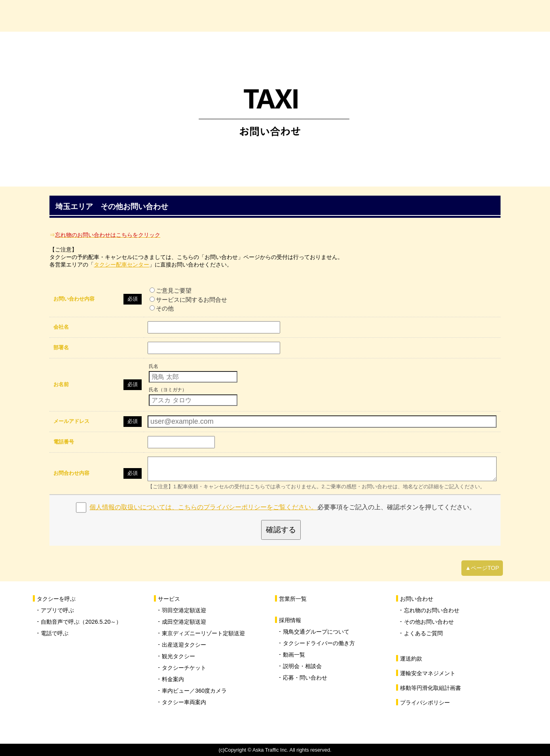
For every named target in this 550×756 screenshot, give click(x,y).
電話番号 (64, 442)
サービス (252, 16)
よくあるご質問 (423, 633)
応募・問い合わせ (305, 678)
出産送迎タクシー (184, 645)
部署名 (61, 348)
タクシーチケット (184, 668)
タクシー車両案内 (184, 702)
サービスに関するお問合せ (188, 300)
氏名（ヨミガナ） (168, 390)
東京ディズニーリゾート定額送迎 (203, 633)
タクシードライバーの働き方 (319, 643)
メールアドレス (71, 421)
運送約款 (411, 659)
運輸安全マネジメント (428, 673)
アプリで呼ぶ (57, 610)
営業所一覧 (331, 16)
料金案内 (173, 679)
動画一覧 (294, 655)
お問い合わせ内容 (74, 299)
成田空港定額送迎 (184, 622)
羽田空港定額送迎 (184, 610)
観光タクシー (178, 656)
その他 (162, 308)
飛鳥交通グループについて (316, 632)
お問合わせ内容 (71, 473)
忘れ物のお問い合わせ (432, 610)
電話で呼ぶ (55, 633)
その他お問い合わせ (429, 622)
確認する (281, 530)
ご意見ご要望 (171, 290)
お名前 (61, 384)
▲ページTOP (482, 568)
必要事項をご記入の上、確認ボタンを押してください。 (283, 507)
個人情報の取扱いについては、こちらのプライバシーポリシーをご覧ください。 (203, 507)
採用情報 (410, 16)
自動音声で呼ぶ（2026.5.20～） (81, 622)
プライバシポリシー (425, 703)
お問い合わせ (489, 16)
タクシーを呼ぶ (173, 16)
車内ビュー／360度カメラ (194, 691)
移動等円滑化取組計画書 (431, 688)
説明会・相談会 (302, 666)
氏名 (154, 366)
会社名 (61, 327)
